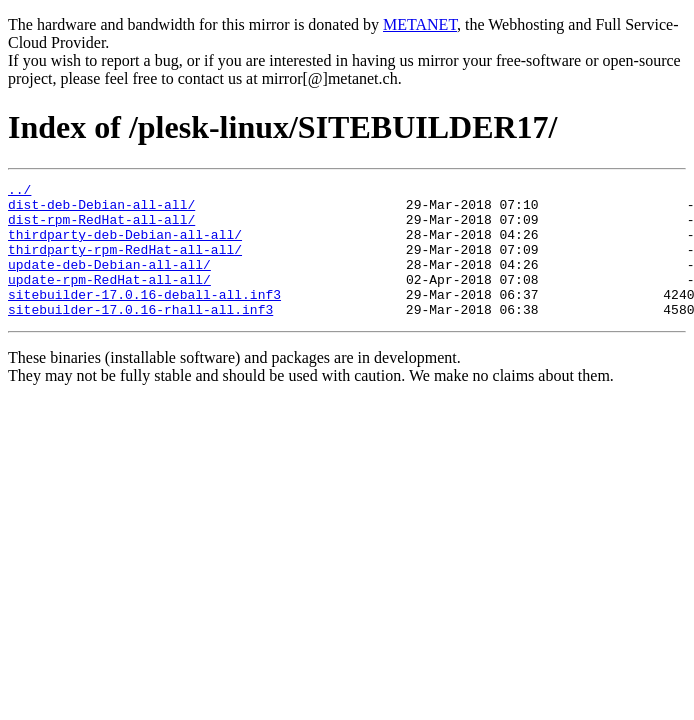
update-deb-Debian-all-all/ (109, 282)
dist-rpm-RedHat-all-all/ (101, 228)
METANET (420, 24)
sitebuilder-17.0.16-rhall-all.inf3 (140, 336)
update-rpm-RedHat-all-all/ (109, 300)
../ (19, 192)
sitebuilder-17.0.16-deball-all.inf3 (144, 318)
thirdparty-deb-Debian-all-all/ (125, 246)
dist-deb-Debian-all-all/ (101, 210)
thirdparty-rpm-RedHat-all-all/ (125, 264)
